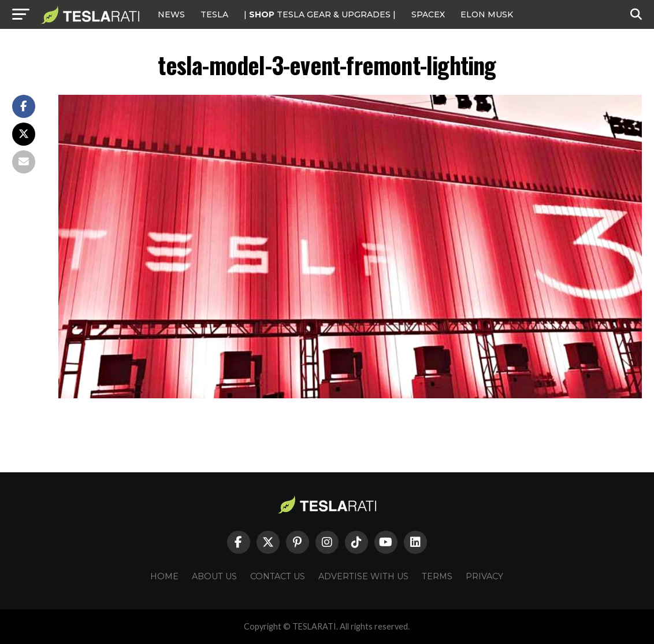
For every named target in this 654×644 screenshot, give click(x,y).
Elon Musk (487, 14)
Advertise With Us (363, 576)
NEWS (171, 14)
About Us (214, 576)
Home (164, 576)
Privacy (484, 576)
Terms (437, 576)
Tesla (214, 14)
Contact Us (278, 576)
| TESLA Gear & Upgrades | (320, 14)
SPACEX (428, 14)
